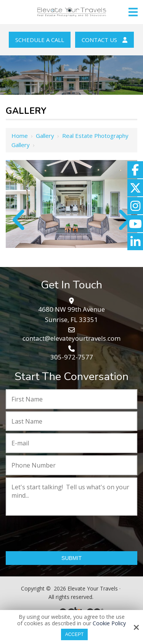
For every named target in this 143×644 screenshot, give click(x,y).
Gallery (45, 136)
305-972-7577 (72, 357)
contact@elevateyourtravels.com (71, 338)
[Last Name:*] (71, 421)
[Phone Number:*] (71, 465)
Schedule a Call (40, 40)
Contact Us (104, 40)
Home (20, 136)
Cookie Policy (109, 624)
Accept (75, 634)
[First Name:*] (71, 399)
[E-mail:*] (71, 443)
